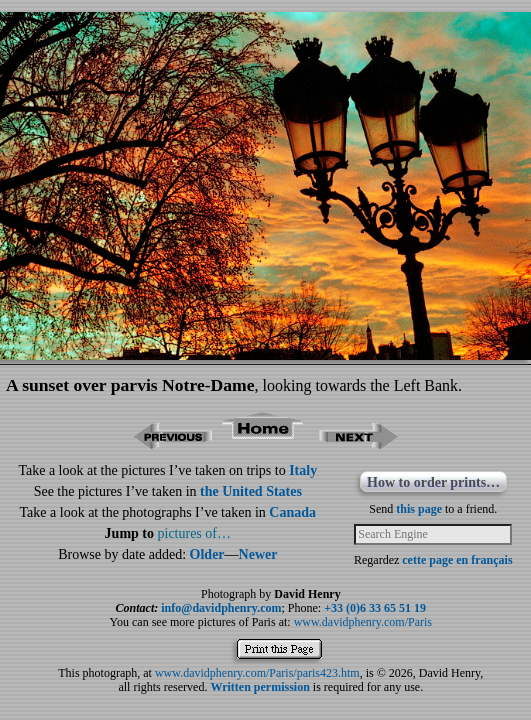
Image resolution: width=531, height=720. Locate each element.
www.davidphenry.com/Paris (363, 622)
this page (419, 509)
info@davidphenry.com (221, 608)
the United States (251, 491)
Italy (303, 470)
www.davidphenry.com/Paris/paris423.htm (257, 673)
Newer (258, 554)
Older (207, 554)
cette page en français (457, 560)
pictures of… (194, 533)
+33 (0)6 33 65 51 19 (375, 608)
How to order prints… (433, 482)
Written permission (259, 687)
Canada (292, 512)
